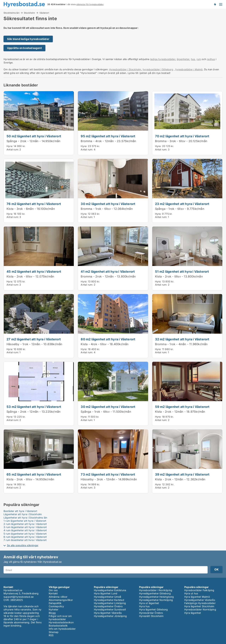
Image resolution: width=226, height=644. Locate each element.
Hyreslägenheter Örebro (108, 606)
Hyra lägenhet (193, 613)
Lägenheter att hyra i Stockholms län (25, 518)
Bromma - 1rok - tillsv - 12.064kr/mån (107, 209)
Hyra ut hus (191, 593)
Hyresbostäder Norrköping (200, 609)
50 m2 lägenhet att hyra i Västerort (34, 136)
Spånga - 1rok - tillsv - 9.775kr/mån (180, 209)
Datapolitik (55, 603)
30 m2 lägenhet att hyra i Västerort (108, 204)
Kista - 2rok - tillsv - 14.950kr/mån (30, 479)
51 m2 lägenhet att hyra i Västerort (182, 271)
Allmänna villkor (58, 597)
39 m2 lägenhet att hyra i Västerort (182, 474)
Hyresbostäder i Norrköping (156, 590)
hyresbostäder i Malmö (189, 69)
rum (199, 59)
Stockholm (29, 13)
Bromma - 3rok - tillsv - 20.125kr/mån (181, 141)
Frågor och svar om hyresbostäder (60, 618)
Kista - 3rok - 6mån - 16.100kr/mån (31, 209)
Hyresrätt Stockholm (151, 616)
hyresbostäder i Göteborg (158, 69)
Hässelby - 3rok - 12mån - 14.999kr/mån (109, 479)
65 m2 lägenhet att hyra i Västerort (34, 474)
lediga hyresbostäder (163, 59)
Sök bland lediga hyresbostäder (28, 39)
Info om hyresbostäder (62, 629)
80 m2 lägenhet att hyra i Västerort (108, 339)
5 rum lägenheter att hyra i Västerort (25, 534)
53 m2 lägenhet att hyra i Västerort (34, 407)
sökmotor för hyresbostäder (90, 4)
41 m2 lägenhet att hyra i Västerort (108, 271)
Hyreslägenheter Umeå (108, 597)
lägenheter (183, 59)
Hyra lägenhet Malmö (197, 597)
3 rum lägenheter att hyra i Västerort (25, 527)
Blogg (52, 613)
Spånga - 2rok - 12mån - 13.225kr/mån (34, 412)
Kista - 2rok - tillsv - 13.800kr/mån (179, 276)
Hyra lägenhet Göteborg (153, 609)
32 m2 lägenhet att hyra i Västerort (182, 339)
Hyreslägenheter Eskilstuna (110, 590)
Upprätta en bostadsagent (24, 48)
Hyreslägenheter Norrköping (156, 600)
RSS (51, 635)
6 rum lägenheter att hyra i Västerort (25, 537)
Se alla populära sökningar (23, 545)
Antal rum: (13, 149)
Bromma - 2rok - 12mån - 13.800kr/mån (108, 276)
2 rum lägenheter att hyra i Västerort (25, 524)
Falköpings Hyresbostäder (200, 603)
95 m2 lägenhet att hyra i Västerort (108, 136)
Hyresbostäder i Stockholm (125, 69)
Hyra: (10, 146)
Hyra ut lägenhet (149, 603)
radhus (211, 59)
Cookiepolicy (56, 606)
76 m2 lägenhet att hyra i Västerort (34, 204)
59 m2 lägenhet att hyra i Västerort (182, 407)
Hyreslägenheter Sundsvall (110, 609)
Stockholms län (11, 13)
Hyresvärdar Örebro (151, 613)
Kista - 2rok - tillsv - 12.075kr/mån (30, 276)
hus (193, 59)
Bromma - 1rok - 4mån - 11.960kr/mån (181, 344)
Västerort (44, 13)
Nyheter (53, 609)
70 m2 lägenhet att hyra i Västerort (182, 136)
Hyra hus (144, 606)
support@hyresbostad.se (19, 597)
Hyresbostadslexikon (61, 622)
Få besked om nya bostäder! (215, 4)
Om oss (53, 590)
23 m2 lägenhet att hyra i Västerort (182, 204)
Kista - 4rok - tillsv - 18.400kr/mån (105, 344)
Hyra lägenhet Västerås (108, 613)
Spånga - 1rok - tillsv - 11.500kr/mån (106, 412)
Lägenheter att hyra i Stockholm (23, 514)
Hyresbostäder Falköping (199, 590)
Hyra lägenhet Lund (106, 593)
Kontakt (53, 593)
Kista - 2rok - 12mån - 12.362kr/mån (180, 479)
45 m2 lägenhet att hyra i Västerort (34, 271)
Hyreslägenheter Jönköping (110, 616)
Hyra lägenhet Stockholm (199, 606)
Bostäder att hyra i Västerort (20, 511)
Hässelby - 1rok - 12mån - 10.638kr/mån (35, 344)
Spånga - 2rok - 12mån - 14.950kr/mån (33, 141)
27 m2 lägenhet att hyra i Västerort (34, 339)
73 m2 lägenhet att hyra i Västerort (108, 474)
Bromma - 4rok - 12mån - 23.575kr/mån (108, 141)
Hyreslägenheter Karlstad (109, 600)
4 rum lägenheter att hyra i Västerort (25, 530)
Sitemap (54, 632)
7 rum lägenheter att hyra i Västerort (25, 540)
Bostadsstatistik (58, 626)
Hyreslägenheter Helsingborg (156, 597)
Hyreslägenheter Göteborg (155, 593)
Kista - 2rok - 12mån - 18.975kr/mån (180, 412)
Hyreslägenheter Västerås (200, 600)
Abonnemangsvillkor (61, 600)
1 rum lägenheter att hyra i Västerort (25, 521)
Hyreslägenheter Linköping (110, 603)
